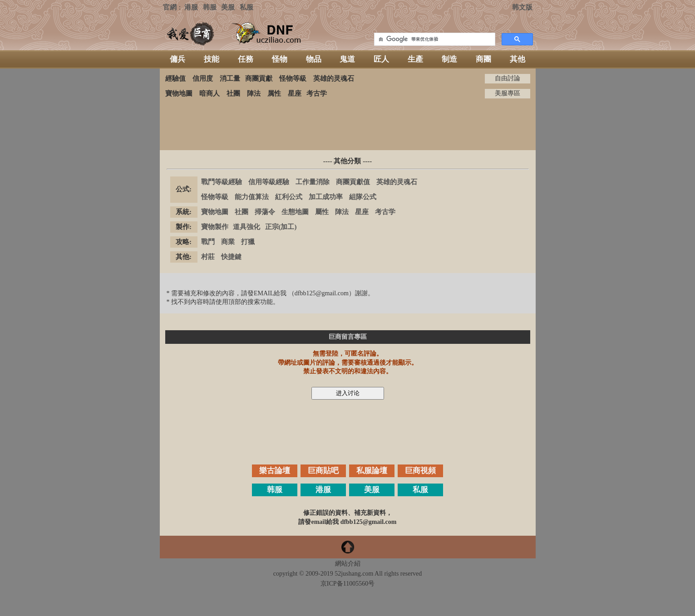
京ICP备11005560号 (347, 584)
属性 (274, 93)
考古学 (317, 93)
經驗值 (175, 78)
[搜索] (434, 39)
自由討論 (508, 78)
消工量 (230, 78)
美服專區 (508, 93)
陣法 (254, 93)
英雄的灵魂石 (334, 78)
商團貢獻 (259, 78)
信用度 (203, 78)
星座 (295, 93)
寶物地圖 (179, 93)
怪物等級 (293, 78)
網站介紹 (348, 564)
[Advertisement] (348, 124)
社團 (233, 93)
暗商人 (209, 93)
